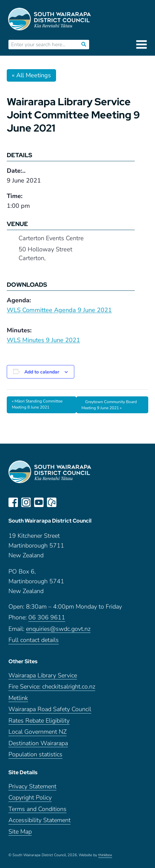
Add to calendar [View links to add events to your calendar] (42, 372)
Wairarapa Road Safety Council (50, 709)
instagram (26, 502)
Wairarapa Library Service (43, 676)
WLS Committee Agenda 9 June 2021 (59, 310)
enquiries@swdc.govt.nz (58, 629)
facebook (13, 502)
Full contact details (34, 640)
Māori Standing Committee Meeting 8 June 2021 (37, 404)
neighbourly (52, 502)
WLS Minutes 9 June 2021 (43, 340)
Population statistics (35, 754)
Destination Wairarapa (38, 743)
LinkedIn (64, 502)
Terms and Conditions (37, 809)
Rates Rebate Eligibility (39, 721)
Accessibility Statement (40, 820)
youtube (39, 502)
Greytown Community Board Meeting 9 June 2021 (109, 405)
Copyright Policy (30, 798)
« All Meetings (31, 75)
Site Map (20, 832)
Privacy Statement (32, 787)
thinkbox (105, 855)
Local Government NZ (37, 732)
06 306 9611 (47, 618)
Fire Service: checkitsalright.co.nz (52, 687)
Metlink (18, 698)
